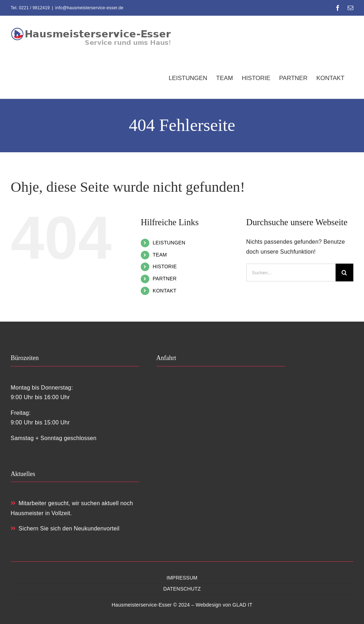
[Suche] (344, 273)
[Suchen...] (291, 273)
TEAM (160, 255)
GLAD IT (242, 605)
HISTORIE (165, 266)
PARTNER (165, 279)
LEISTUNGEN (169, 243)
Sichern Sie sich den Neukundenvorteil (65, 528)
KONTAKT (165, 291)
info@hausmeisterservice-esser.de (89, 8)
